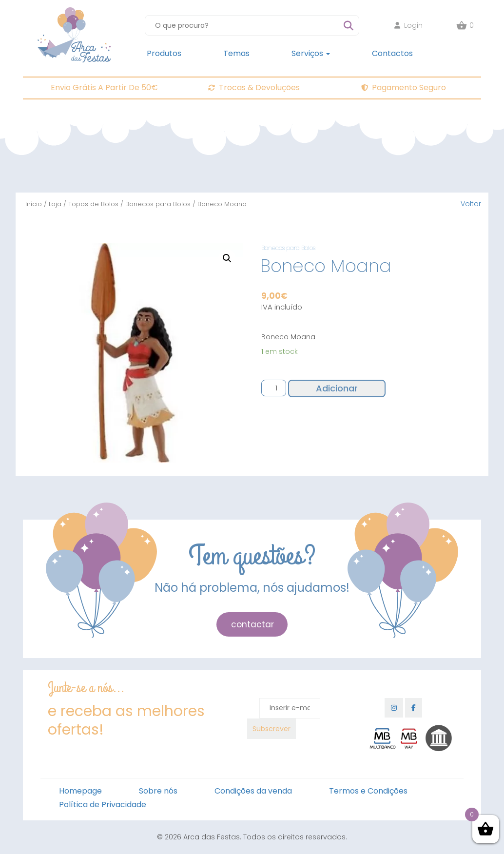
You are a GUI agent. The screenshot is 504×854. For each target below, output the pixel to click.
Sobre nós (158, 791)
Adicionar (337, 388)
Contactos (392, 53)
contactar (252, 624)
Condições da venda (253, 791)
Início (34, 204)
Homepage (80, 791)
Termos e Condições (368, 791)
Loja (55, 204)
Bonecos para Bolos (158, 204)
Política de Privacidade (103, 805)
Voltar (471, 204)
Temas (236, 53)
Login (408, 25)
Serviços (311, 53)
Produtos (164, 53)
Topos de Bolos (93, 204)
